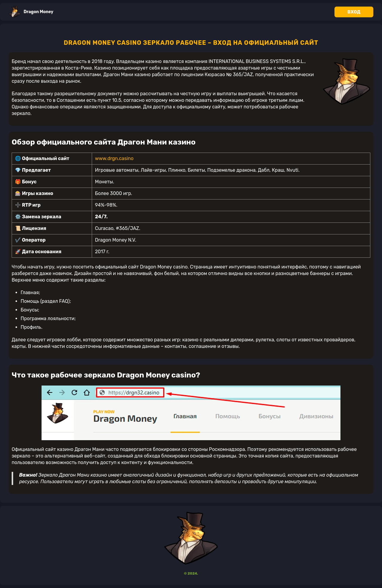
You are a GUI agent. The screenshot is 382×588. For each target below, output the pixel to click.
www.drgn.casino (114, 158)
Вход (354, 12)
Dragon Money (31, 12)
